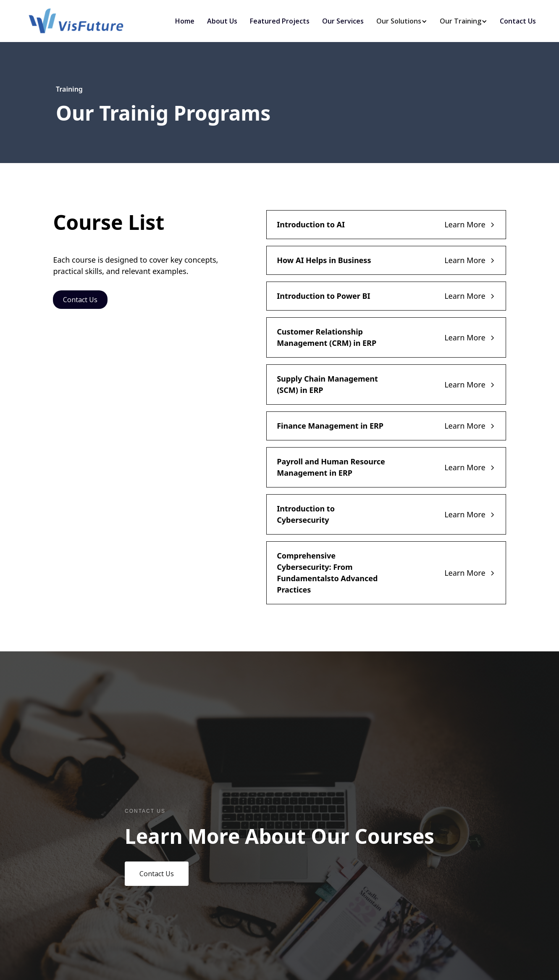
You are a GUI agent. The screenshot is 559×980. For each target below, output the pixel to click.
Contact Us (518, 21)
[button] (399, 21)
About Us (222, 21)
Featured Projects (280, 21)
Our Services (343, 21)
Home (185, 21)
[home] (76, 21)
